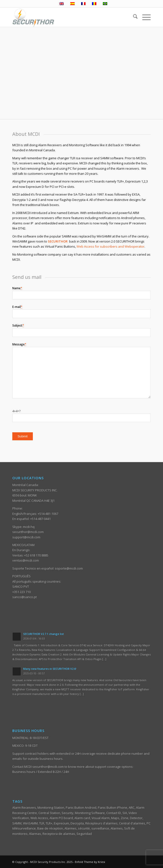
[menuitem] (133, 17)
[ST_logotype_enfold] (68, 17)
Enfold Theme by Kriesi (90, 862)
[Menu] (144, 17)
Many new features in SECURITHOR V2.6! (50, 669)
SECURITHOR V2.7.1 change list (43, 634)
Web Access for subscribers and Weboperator (110, 246)
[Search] (133, 17)
